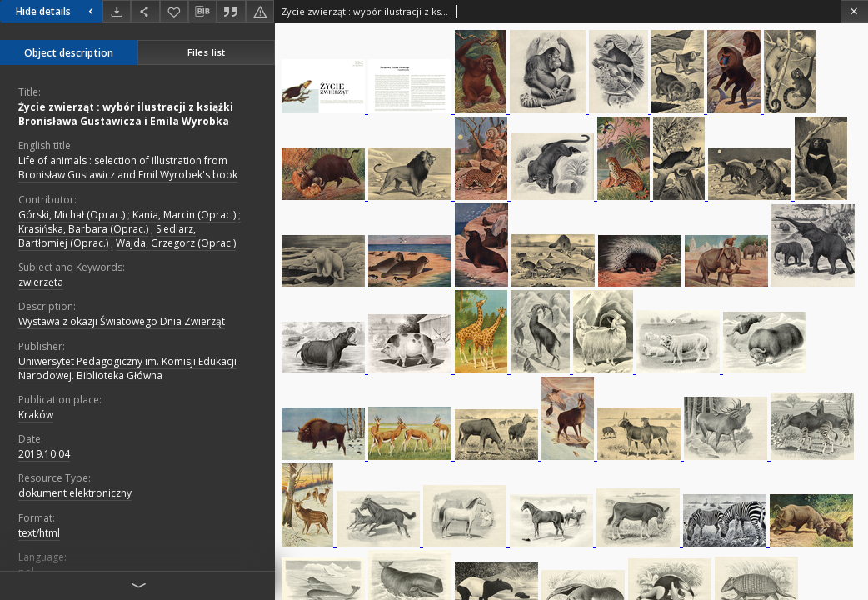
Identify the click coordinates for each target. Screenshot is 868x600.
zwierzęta (41, 282)
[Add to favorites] (174, 11)
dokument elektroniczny (75, 493)
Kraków (36, 415)
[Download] (117, 11)
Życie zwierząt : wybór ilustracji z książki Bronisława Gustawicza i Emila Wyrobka (126, 114)
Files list (206, 52)
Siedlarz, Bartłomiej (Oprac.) (107, 236)
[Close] (854, 11)
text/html (39, 533)
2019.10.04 (44, 454)
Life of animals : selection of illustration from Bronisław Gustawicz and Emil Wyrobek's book (128, 167)
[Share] (145, 11)
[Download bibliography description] (202, 12)
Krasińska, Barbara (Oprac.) (83, 229)
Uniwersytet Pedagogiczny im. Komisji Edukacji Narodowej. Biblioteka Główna (127, 368)
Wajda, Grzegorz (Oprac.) (176, 243)
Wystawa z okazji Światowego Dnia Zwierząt (122, 321)
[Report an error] (260, 11)
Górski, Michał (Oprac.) (72, 215)
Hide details (57, 11)
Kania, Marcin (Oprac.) (184, 215)
